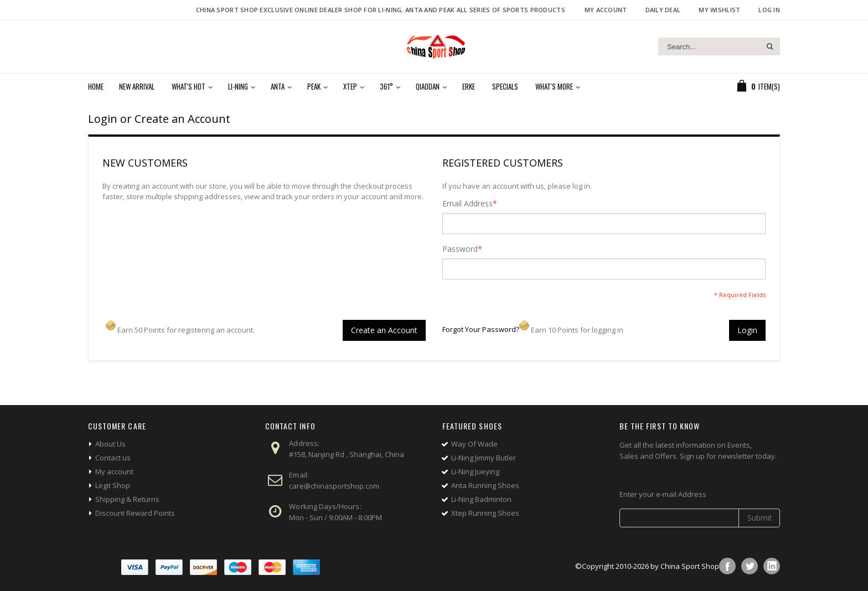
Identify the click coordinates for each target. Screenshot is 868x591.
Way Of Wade (474, 444)
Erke (469, 86)
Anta (278, 86)
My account (114, 471)
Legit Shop (113, 485)
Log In (769, 10)
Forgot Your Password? (481, 329)
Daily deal (663, 10)
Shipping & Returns (127, 499)
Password (460, 249)
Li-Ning (238, 86)
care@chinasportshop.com (334, 486)
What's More (554, 86)
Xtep (350, 86)
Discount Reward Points (135, 513)
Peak (314, 86)
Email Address (467, 204)
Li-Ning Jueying (475, 471)
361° (386, 86)
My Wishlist (719, 10)
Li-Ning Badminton (481, 499)
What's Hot (188, 86)
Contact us (113, 458)
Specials (505, 86)
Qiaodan (428, 86)
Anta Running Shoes (485, 485)
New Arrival (137, 86)
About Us (110, 444)
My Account (606, 10)
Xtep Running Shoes (485, 513)
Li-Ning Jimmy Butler (484, 458)
